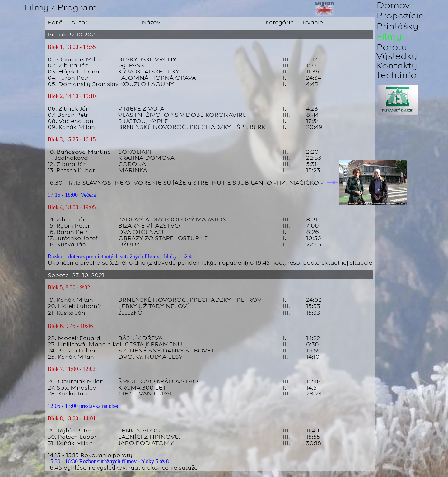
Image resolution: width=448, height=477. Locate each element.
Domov (393, 5)
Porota (392, 47)
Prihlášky (397, 26)
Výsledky (397, 56)
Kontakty (397, 66)
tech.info (397, 75)
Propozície (400, 16)
